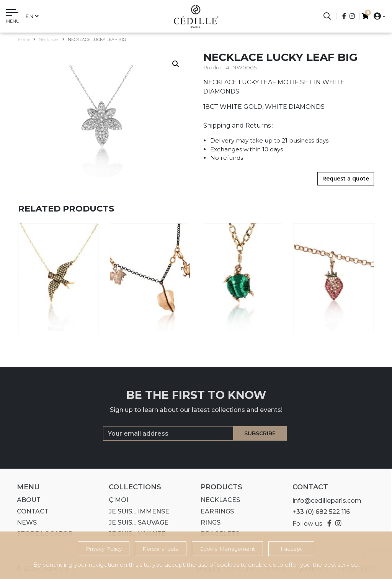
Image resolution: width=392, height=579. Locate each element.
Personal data (161, 549)
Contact (30, 511)
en (32, 16)
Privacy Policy (104, 549)
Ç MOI (116, 500)
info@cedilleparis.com (325, 501)
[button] (377, 16)
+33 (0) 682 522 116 (319, 512)
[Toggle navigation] (13, 17)
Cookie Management (227, 549)
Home (24, 39)
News (24, 522)
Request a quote (346, 179)
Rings (208, 522)
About (26, 500)
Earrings (215, 511)
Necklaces (49, 39)
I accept (291, 549)
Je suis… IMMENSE (137, 511)
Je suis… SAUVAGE (136, 522)
